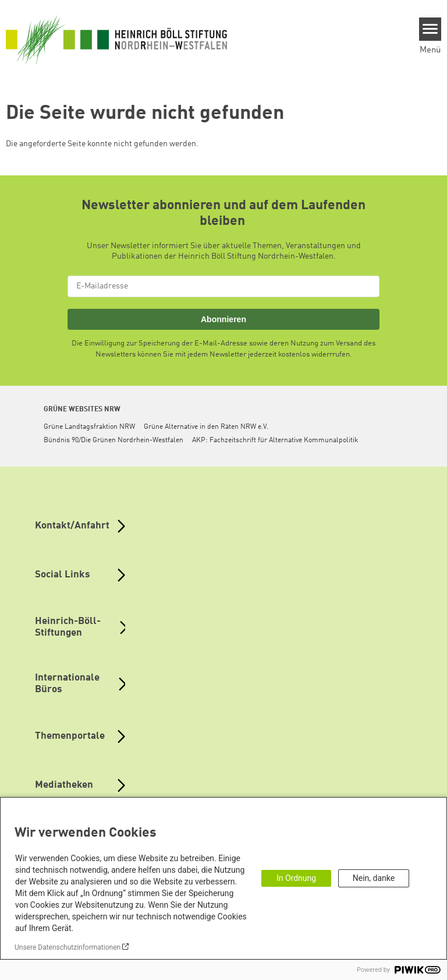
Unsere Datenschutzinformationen (68, 947)
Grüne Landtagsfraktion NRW (89, 427)
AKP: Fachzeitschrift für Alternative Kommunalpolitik (275, 440)
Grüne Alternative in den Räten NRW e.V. (206, 427)
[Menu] (430, 29)
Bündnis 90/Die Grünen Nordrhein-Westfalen (113, 440)
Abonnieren (223, 319)
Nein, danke (374, 878)
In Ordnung (296, 878)
